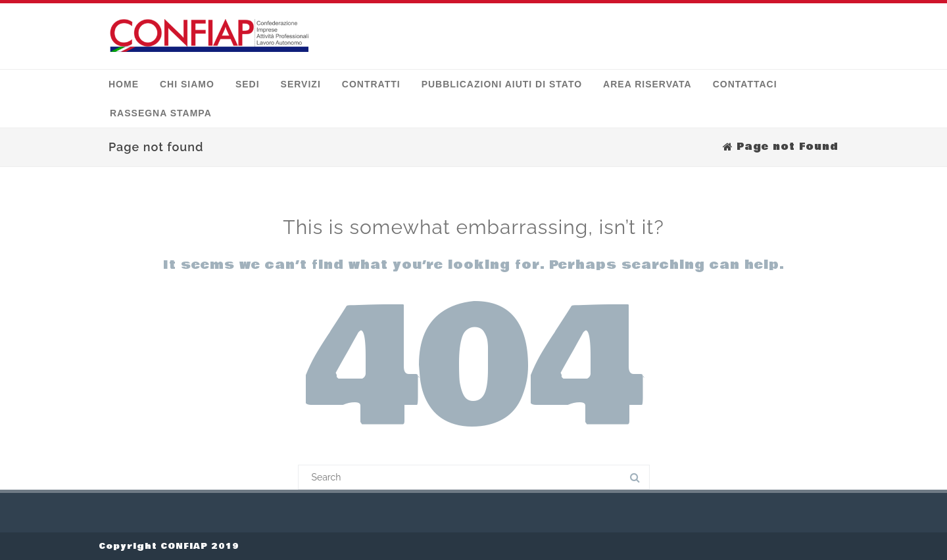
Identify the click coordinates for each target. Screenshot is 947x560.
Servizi (301, 84)
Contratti (371, 84)
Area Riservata (647, 84)
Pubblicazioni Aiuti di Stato (502, 84)
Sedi (248, 84)
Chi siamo (187, 84)
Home (124, 84)
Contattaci (745, 84)
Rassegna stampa (161, 113)
